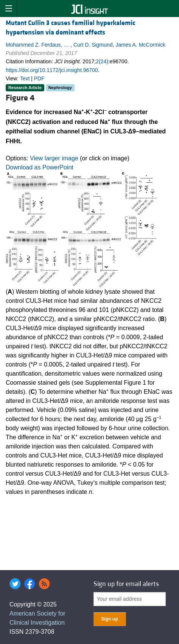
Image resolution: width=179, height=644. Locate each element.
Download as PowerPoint (40, 167)
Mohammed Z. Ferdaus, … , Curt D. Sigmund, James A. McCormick (86, 45)
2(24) (102, 61)
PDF (39, 78)
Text (25, 78)
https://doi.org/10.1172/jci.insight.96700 (52, 70)
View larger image (54, 158)
